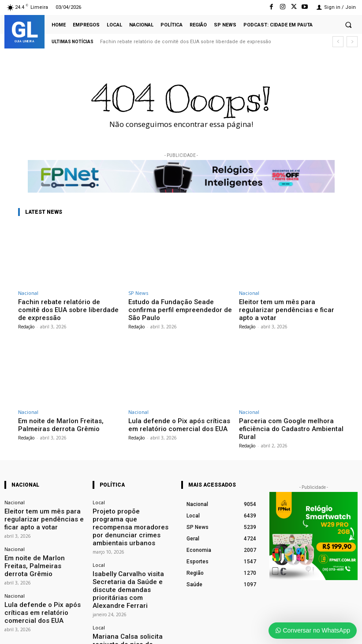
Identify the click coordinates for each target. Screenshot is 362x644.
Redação (26, 317)
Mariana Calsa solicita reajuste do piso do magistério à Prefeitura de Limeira (131, 583)
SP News (138, 293)
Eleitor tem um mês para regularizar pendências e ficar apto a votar (286, 305)
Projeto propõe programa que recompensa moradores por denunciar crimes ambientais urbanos (127, 499)
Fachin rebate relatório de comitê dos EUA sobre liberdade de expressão (186, 42)
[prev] (338, 42)
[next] (352, 42)
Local (99, 482)
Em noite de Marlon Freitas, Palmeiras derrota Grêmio (67, 414)
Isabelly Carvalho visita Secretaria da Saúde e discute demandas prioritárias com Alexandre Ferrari (131, 542)
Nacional (28, 293)
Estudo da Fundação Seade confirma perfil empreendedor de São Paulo (177, 305)
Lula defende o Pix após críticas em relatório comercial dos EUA (176, 414)
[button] (348, 25)
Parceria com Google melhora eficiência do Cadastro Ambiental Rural (290, 414)
